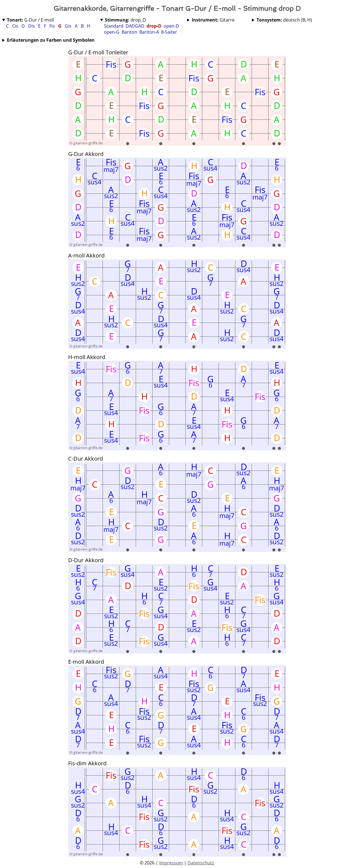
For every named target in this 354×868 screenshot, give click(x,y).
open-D (171, 26)
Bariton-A (149, 32)
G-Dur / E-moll (30, 20)
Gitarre (213, 20)
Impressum (171, 863)
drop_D (125, 20)
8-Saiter (169, 32)
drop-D (154, 26)
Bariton (129, 32)
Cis (16, 26)
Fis (53, 26)
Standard (114, 26)
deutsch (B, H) (284, 20)
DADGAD (135, 26)
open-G (112, 32)
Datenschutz (201, 863)
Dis (32, 26)
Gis (69, 26)
